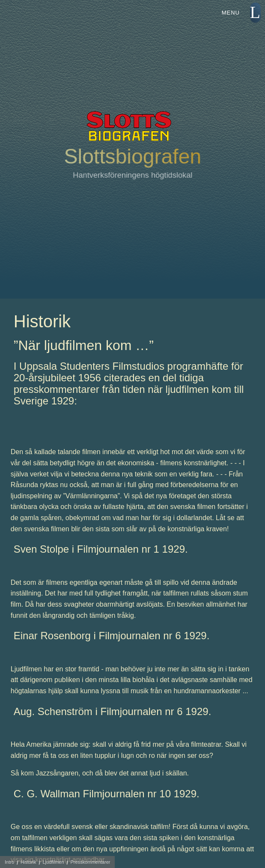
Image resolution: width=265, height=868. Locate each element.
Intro (9, 862)
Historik (28, 862)
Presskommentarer (91, 862)
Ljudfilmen (53, 862)
